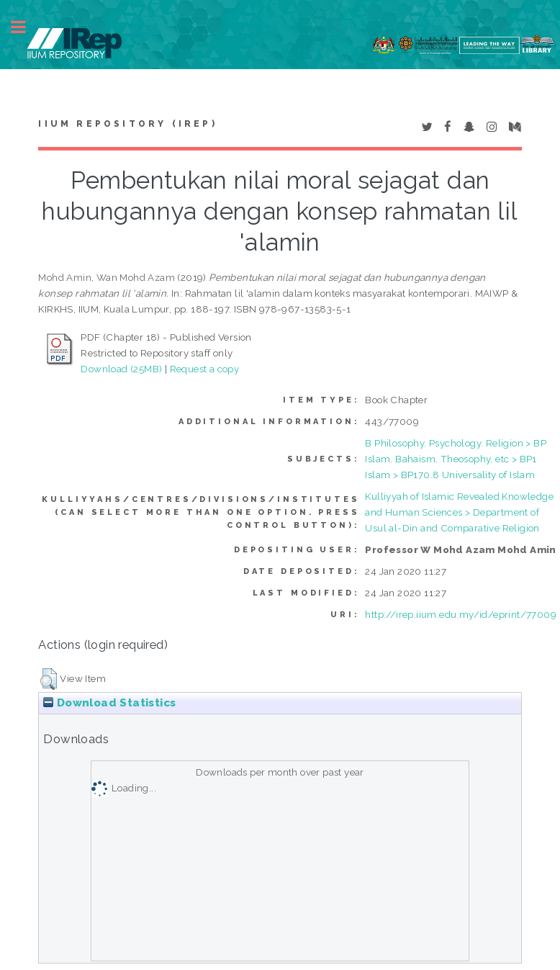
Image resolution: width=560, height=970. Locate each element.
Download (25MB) (121, 369)
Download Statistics (109, 703)
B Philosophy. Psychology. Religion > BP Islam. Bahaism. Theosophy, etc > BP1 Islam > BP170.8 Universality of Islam (456, 459)
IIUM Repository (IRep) (127, 124)
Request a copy (205, 369)
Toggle (26, 27)
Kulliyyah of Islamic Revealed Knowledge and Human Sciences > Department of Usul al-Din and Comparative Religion (459, 512)
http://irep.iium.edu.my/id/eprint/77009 (461, 614)
